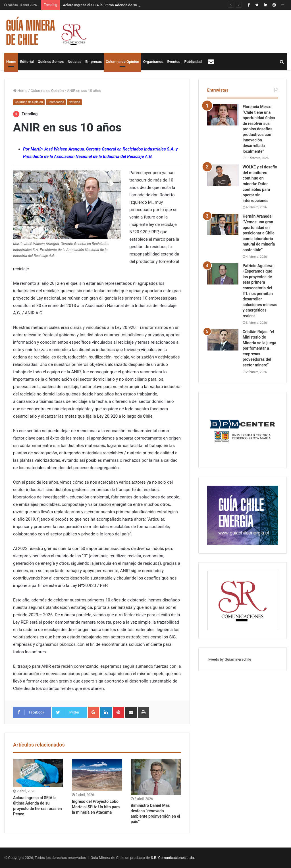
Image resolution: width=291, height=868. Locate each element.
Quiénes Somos (51, 62)
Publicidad (193, 62)
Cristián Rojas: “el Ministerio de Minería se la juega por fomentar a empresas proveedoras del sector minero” (259, 349)
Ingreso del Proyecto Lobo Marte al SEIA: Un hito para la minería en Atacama (96, 807)
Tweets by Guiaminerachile (229, 659)
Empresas (93, 62)
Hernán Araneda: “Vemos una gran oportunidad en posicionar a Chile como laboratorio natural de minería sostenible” (259, 233)
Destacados (56, 102)
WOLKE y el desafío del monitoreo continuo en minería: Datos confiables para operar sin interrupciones (260, 184)
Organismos (153, 62)
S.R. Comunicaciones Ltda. (173, 858)
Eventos (174, 62)
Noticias (74, 62)
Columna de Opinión (122, 62)
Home (11, 62)
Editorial (27, 62)
